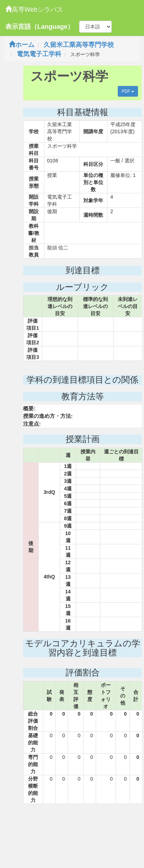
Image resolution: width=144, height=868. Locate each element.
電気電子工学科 (39, 54)
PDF (128, 91)
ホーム (22, 45)
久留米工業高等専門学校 (79, 45)
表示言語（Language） (40, 27)
